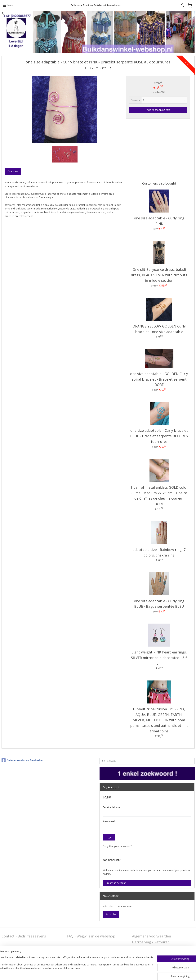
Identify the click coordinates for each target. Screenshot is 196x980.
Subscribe (111, 914)
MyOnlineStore (157, 973)
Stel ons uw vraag (16, 951)
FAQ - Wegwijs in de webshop (91, 936)
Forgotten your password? (117, 846)
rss (108, 973)
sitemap (100, 973)
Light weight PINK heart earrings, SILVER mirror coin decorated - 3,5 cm (159, 658)
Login (109, 837)
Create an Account (116, 883)
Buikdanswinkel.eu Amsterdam (22, 760)
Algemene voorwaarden (151, 936)
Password (109, 821)
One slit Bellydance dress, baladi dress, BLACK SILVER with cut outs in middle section (159, 275)
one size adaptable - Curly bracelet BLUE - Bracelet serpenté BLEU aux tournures (159, 436)
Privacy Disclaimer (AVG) (21, 957)
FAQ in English (79, 957)
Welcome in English (83, 951)
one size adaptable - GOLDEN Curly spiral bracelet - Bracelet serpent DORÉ (159, 379)
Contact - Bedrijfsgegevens (24, 936)
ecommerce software (123, 973)
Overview (13, 171)
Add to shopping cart (158, 110)
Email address (111, 807)
